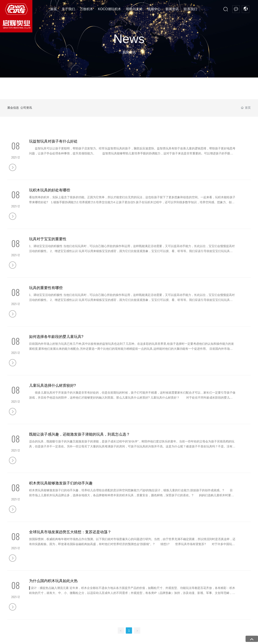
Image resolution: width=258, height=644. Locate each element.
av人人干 (188, 627)
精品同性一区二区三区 (126, 632)
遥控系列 (55, 565)
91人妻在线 (30, 627)
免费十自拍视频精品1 (209, 632)
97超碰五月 (140, 637)
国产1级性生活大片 (119, 637)
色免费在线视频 (49, 627)
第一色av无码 (204, 627)
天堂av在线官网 (63, 632)
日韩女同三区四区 (129, 627)
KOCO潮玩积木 (109, 552)
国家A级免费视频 (51, 642)
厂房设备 (13, 577)
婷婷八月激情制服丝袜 (156, 632)
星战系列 (55, 583)
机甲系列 (55, 590)
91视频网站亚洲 (225, 627)
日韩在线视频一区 (103, 642)
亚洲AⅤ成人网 (95, 637)
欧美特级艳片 (232, 637)
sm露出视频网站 (170, 627)
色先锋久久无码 (28, 637)
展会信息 (13, 108)
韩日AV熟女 (77, 637)
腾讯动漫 (101, 565)
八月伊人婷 (109, 627)
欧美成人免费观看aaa (53, 637)
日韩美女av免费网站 (76, 642)
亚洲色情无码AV (183, 632)
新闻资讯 (157, 552)
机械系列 (55, 571)
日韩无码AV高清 (11, 627)
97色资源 (81, 632)
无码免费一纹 (213, 637)
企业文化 (13, 565)
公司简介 (13, 558)
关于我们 (16, 552)
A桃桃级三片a (167, 637)
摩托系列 (55, 596)
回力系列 (55, 558)
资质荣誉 (13, 571)
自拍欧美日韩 (91, 627)
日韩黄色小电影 (71, 627)
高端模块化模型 (59, 577)
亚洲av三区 (44, 632)
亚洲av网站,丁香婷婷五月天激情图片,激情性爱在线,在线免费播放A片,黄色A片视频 (53, 622)
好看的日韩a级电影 (190, 637)
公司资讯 (31, 108)
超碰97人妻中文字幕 (237, 632)
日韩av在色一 (29, 642)
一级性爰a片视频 (99, 632)
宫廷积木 (101, 558)
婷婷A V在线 (150, 627)
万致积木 (57, 552)
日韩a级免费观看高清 (21, 632)
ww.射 (153, 637)
